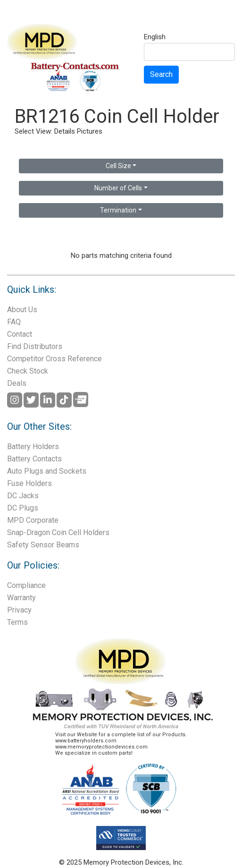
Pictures (90, 131)
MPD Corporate (33, 520)
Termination (118, 210)
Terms (17, 622)
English (155, 37)
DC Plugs (23, 508)
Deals (17, 383)
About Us (22, 310)
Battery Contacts (34, 459)
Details (65, 131)
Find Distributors (35, 346)
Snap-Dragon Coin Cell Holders (58, 532)
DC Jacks (23, 496)
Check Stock (28, 371)
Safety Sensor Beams (43, 545)
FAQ (14, 322)
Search (161, 74)
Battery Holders (33, 447)
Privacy (19, 610)
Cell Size (118, 166)
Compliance (26, 585)
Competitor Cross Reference (54, 359)
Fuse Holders (29, 483)
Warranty (21, 598)
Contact (20, 334)
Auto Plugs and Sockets (47, 471)
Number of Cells (118, 188)
